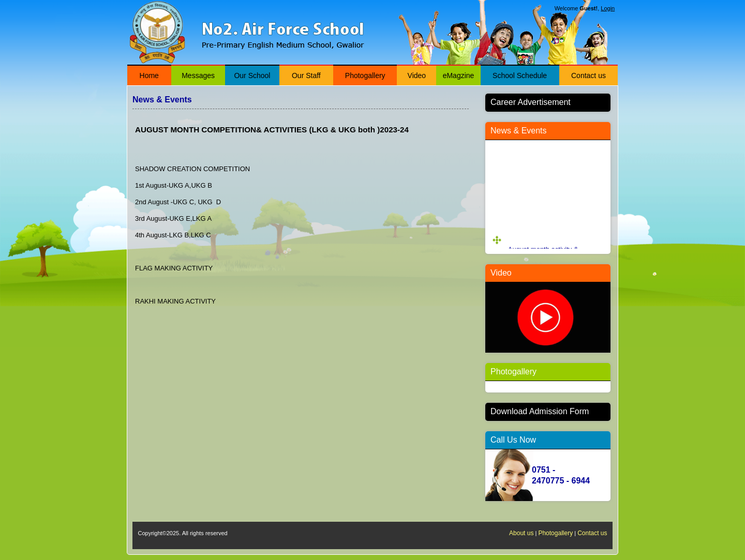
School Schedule (520, 75)
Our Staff (306, 75)
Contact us (588, 75)
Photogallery (365, 75)
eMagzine (459, 75)
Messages (198, 75)
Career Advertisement (531, 102)
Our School (252, 75)
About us (521, 533)
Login (608, 8)
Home (149, 75)
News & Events (518, 131)
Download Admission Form (540, 411)
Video (417, 75)
